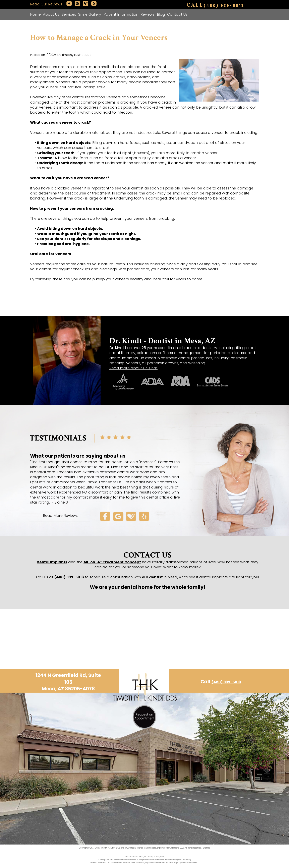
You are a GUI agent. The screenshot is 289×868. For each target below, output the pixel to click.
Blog (161, 14)
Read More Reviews (60, 515)
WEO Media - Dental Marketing (139, 848)
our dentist (152, 577)
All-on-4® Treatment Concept (112, 562)
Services (69, 14)
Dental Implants (52, 562)
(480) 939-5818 (224, 5)
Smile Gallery (90, 14)
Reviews (148, 14)
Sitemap (206, 848)
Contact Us (177, 14)
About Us (51, 14)
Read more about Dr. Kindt (133, 368)
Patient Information (121, 14)
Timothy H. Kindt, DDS (110, 848)
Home (35, 14)
